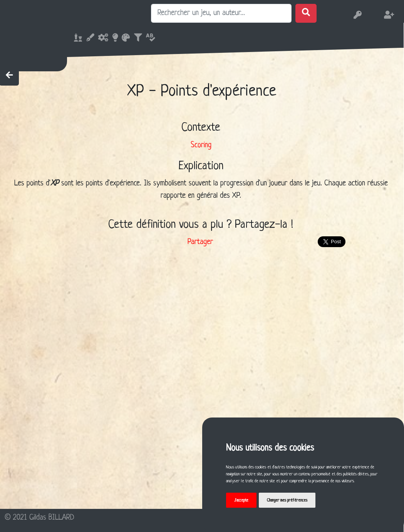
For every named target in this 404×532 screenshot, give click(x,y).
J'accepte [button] (241, 500)
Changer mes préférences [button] (287, 500)
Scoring (201, 145)
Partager (200, 242)
